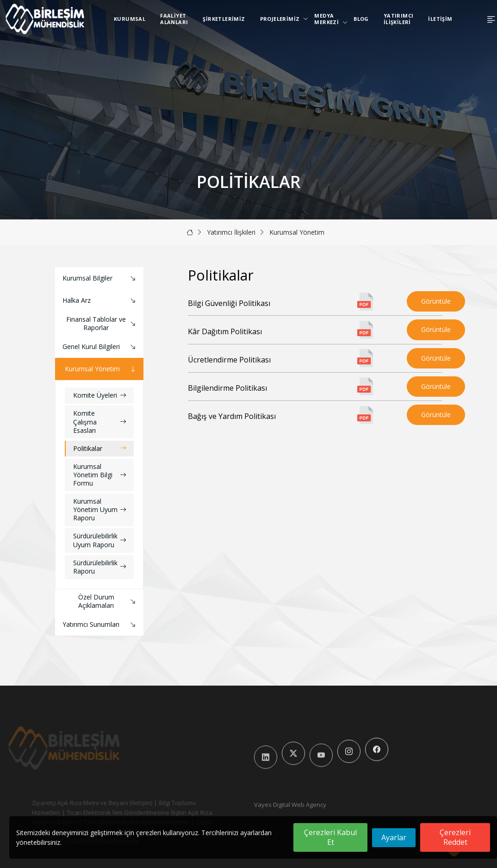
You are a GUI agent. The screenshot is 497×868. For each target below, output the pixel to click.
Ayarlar (394, 837)
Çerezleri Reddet (455, 837)
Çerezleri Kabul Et (330, 837)
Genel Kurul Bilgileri (100, 347)
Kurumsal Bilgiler (100, 278)
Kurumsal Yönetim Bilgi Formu (100, 475)
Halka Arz (100, 301)
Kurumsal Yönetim (297, 232)
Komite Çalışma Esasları (100, 422)
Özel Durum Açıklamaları (108, 601)
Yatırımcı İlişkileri (399, 19)
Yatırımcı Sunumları (100, 625)
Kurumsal (130, 19)
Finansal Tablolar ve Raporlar (102, 323)
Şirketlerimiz (224, 19)
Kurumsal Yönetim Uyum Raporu (100, 509)
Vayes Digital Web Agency (290, 805)
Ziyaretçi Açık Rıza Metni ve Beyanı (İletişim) (78, 803)
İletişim (440, 19)
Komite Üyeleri (100, 395)
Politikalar (100, 448)
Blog (361, 19)
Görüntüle (436, 301)
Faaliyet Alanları (174, 19)
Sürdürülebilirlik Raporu (100, 567)
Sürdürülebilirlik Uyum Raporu (100, 540)
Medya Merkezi (328, 19)
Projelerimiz (282, 19)
